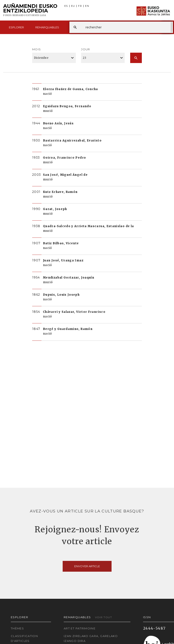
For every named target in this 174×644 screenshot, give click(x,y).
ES (66, 6)
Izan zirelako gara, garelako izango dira (91, 638)
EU (73, 6)
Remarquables (47, 27)
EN (87, 6)
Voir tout (104, 617)
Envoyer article (87, 566)
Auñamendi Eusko (30, 10)
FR (80, 6)
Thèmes (17, 628)
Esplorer (16, 27)
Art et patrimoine (80, 628)
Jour (86, 49)
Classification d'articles (24, 638)
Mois (37, 49)
